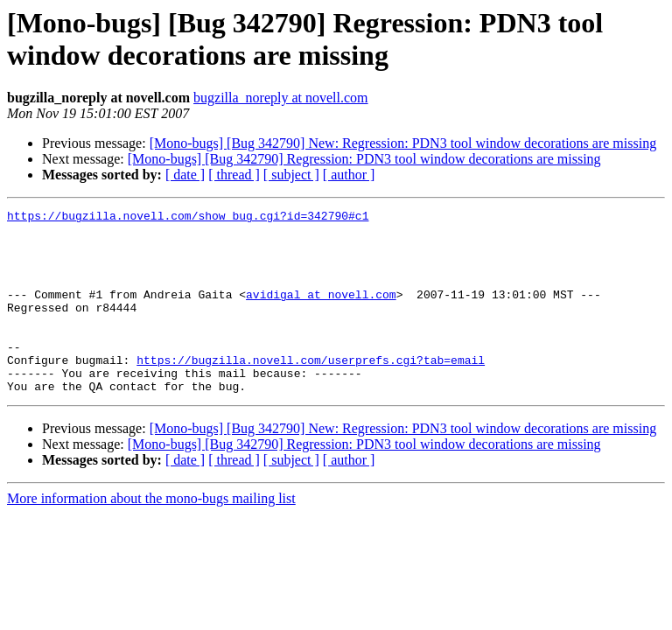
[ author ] (349, 175)
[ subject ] (291, 175)
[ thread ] (234, 175)
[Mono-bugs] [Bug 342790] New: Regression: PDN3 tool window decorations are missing (403, 143)
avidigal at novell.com (321, 312)
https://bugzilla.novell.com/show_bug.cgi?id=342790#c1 (188, 218)
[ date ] (185, 175)
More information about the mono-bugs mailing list (151, 535)
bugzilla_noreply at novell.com (281, 98)
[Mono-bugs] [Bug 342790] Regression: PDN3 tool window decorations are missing (364, 159)
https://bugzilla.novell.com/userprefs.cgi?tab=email (311, 391)
